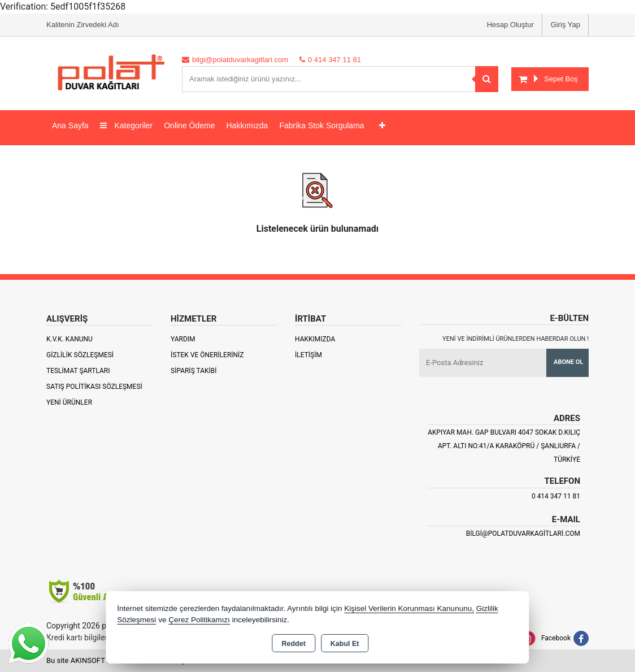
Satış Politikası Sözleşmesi (94, 387)
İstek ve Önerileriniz (207, 355)
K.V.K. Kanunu (69, 339)
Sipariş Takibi (194, 371)
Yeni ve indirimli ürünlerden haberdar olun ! (516, 339)
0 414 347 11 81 (556, 496)
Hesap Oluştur (510, 25)
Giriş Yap (566, 25)
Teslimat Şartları (78, 371)
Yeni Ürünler (69, 402)
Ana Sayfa (70, 125)
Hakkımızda (247, 125)
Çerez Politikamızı (199, 620)
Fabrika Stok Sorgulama (321, 125)
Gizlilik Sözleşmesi (80, 355)
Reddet (293, 644)
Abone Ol (568, 362)
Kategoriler (127, 125)
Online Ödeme (189, 125)
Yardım (183, 339)
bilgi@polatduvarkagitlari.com (523, 534)
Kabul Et (345, 644)
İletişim (308, 355)
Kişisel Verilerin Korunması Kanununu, (409, 608)
